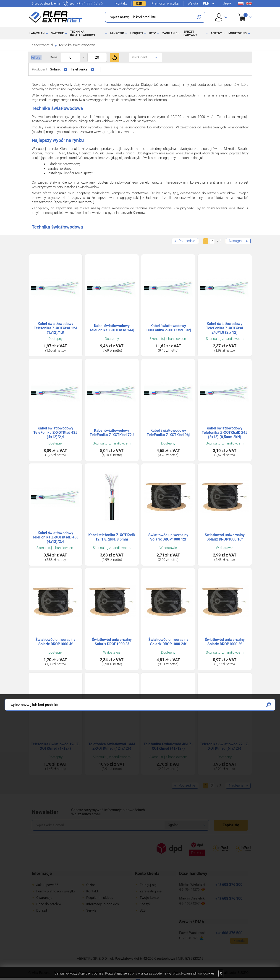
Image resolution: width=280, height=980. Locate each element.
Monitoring (238, 33)
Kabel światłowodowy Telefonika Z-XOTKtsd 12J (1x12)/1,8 (55, 328)
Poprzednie (187, 241)
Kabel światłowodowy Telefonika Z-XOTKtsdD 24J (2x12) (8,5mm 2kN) (225, 433)
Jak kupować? (47, 885)
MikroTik (117, 33)
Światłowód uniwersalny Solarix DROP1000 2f (225, 642)
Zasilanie (170, 33)
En (249, 4)
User (221, 17)
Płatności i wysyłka (165, 3)
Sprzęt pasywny (190, 33)
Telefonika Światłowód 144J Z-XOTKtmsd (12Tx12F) (112, 746)
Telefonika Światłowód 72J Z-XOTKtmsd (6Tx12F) (225, 746)
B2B (139, 3)
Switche (57, 33)
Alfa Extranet (55, 17)
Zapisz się (231, 825)
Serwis (91, 910)
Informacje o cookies (103, 904)
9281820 (195, 938)
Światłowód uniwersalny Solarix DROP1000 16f (225, 537)
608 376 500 (229, 933)
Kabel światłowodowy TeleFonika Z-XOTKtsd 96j (168, 433)
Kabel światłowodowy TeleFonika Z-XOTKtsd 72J (112, 433)
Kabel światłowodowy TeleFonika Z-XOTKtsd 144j (112, 328)
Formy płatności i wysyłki (56, 891)
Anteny (216, 33)
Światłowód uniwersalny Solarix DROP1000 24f (168, 642)
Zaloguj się (148, 885)
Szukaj (199, 17)
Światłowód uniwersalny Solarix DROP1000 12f (168, 537)
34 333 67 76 (89, 4)
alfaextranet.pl (42, 45)
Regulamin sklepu (100, 898)
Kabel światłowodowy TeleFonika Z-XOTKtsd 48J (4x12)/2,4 (55, 433)
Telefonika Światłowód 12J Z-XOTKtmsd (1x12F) (55, 746)
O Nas (91, 885)
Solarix (55, 69)
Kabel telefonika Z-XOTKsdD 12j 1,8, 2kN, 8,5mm (112, 537)
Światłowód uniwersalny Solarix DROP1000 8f (112, 642)
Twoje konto (149, 898)
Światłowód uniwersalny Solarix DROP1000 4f (55, 642)
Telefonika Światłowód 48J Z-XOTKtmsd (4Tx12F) (168, 746)
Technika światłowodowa (83, 33)
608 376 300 (229, 885)
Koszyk (242, 12)
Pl (241, 4)
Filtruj (115, 57)
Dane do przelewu (50, 904)
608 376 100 (229, 898)
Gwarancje (44, 898)
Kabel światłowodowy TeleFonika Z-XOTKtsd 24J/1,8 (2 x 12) (225, 328)
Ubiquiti (137, 33)
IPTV (153, 33)
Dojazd (42, 910)
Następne (236, 241)
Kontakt (121, 3)
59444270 (195, 890)
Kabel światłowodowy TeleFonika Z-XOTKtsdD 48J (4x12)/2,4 (55, 537)
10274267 (195, 903)
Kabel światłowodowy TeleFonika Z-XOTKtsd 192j (168, 328)
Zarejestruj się (151, 891)
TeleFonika (79, 69)
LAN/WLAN (37, 33)
